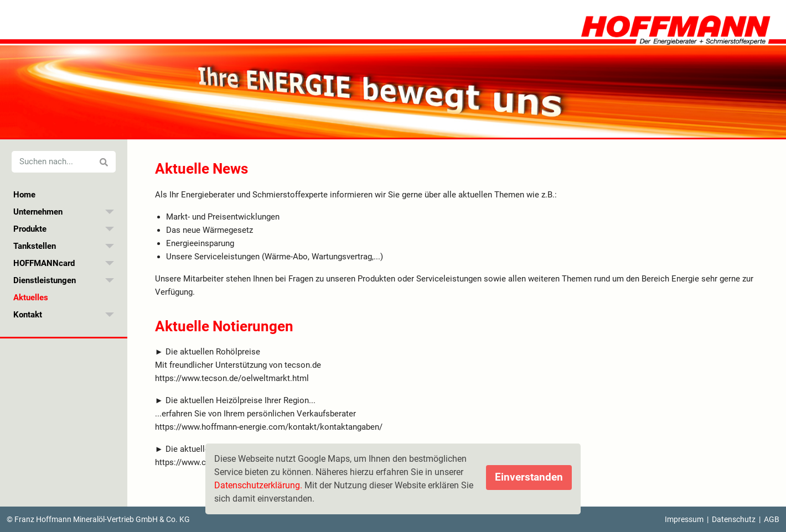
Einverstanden (529, 477)
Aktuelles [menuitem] (31, 298)
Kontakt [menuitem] (28, 315)
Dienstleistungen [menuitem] (45, 280)
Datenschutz (734, 519)
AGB (772, 519)
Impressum (684, 519)
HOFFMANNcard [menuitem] (44, 263)
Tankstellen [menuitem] (35, 246)
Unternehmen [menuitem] (38, 212)
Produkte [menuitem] (30, 229)
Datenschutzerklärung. (258, 485)
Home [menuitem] (24, 195)
